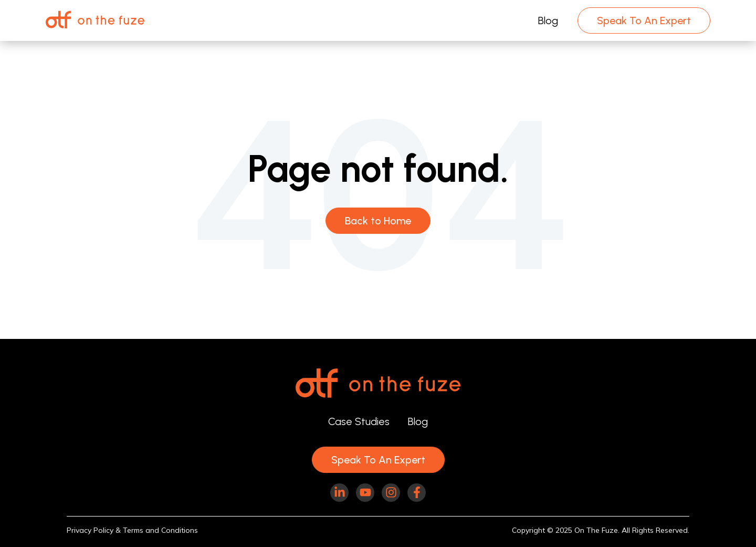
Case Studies (359, 421)
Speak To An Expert (644, 20)
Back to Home (378, 221)
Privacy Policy (90, 530)
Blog (548, 20)
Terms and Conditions (160, 530)
